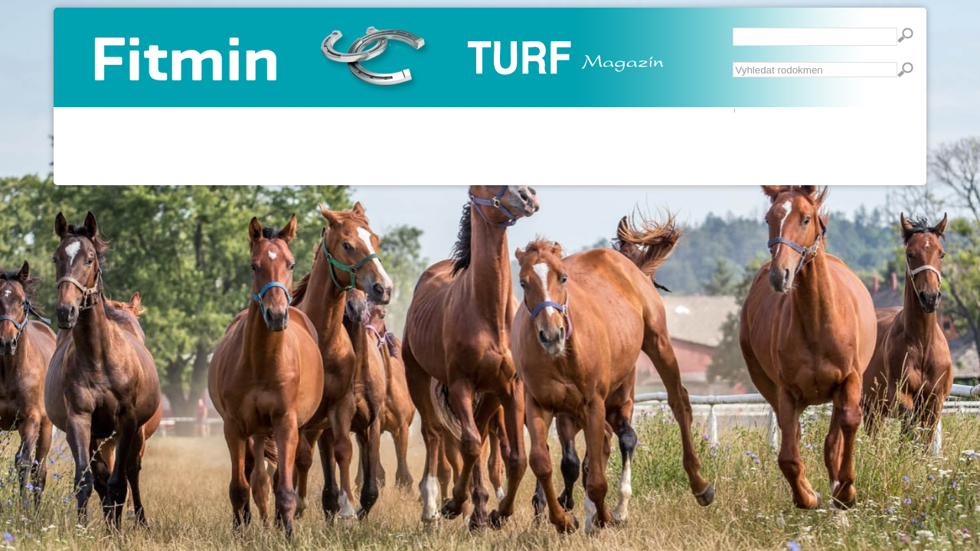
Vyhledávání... (733, 62)
